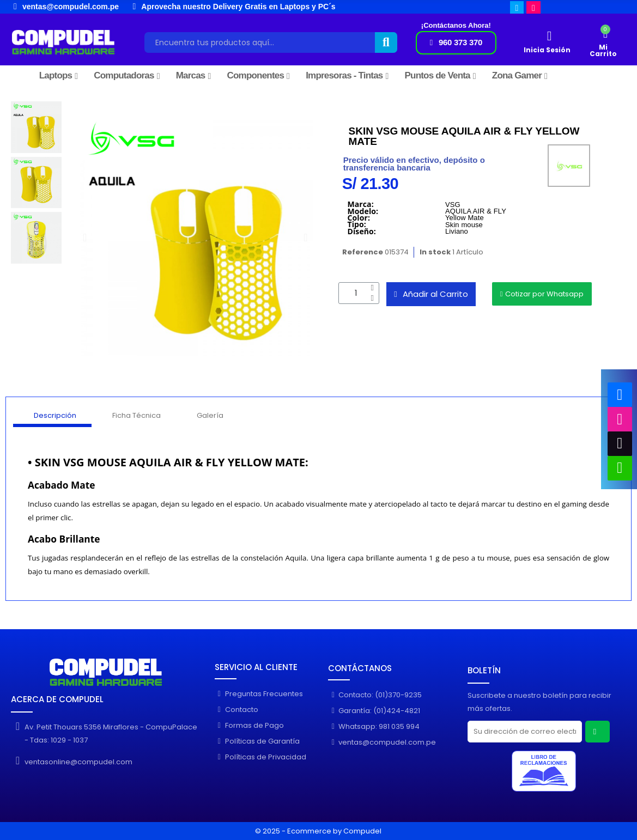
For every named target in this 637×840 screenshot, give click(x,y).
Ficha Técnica (136, 415)
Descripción (55, 415)
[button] (456, 43)
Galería (210, 415)
